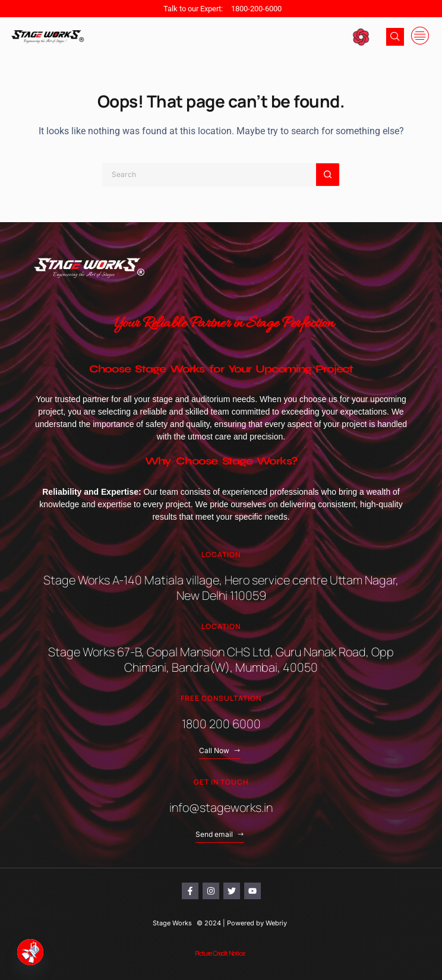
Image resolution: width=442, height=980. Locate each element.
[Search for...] (209, 175)
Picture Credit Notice (220, 953)
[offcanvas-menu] (420, 37)
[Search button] (328, 175)
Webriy (276, 923)
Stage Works (172, 923)
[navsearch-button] (395, 37)
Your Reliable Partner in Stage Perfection (224, 324)
